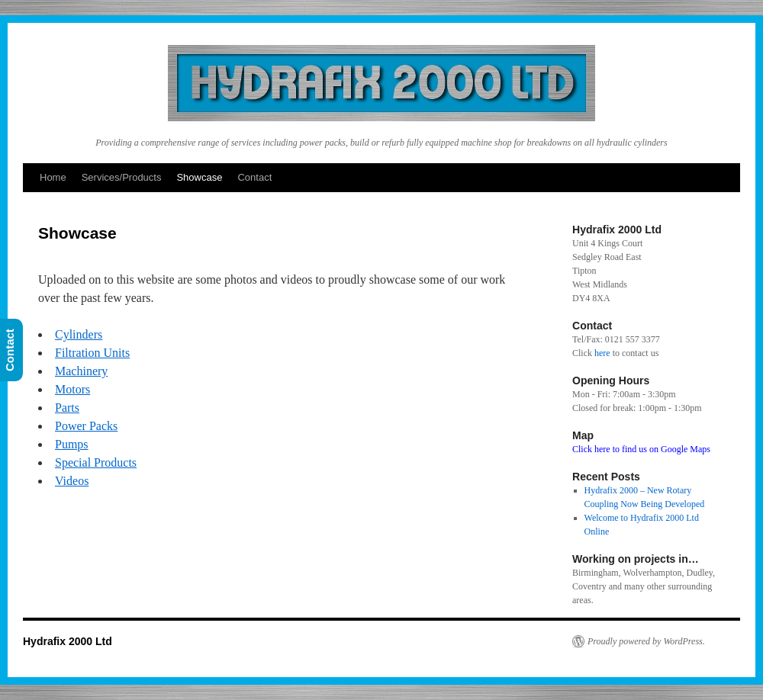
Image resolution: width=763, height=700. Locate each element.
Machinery (81, 371)
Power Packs (86, 426)
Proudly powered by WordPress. (646, 641)
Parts (67, 408)
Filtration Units (92, 353)
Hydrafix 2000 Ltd (68, 641)
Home (53, 177)
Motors (72, 389)
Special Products (96, 462)
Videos (72, 481)
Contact (254, 177)
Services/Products (122, 177)
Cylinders (79, 334)
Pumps (72, 444)
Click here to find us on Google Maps (641, 449)
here (602, 353)
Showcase (199, 177)
